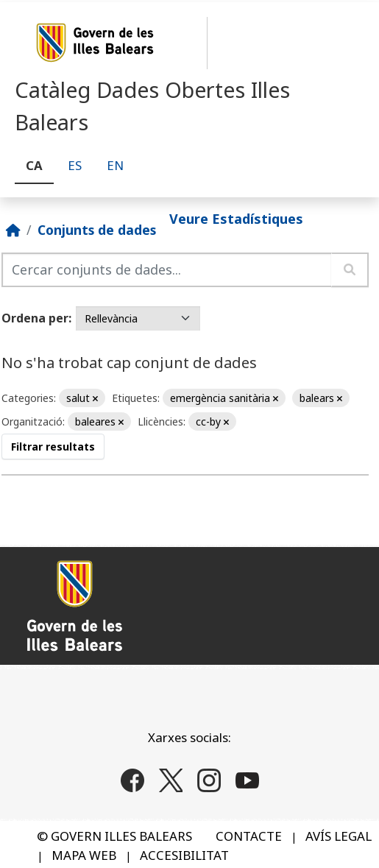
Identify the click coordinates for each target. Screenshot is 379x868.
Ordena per (35, 318)
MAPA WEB (84, 855)
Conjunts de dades (97, 230)
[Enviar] (350, 270)
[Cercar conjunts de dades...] (167, 270)
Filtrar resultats (53, 447)
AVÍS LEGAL (339, 836)
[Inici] (13, 230)
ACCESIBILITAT (184, 855)
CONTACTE (249, 836)
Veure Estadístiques (236, 218)
